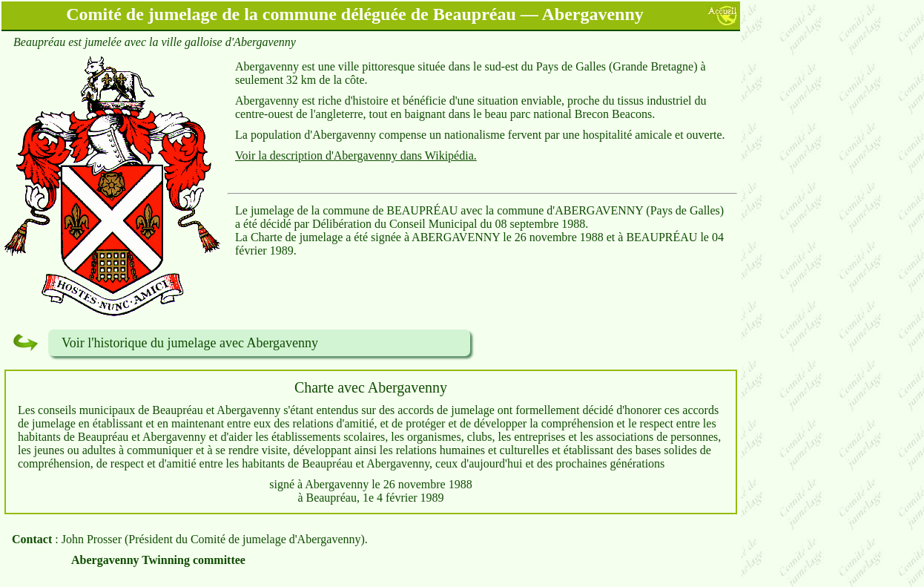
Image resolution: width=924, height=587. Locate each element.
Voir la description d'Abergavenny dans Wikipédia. (356, 155)
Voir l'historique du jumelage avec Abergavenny (190, 343)
